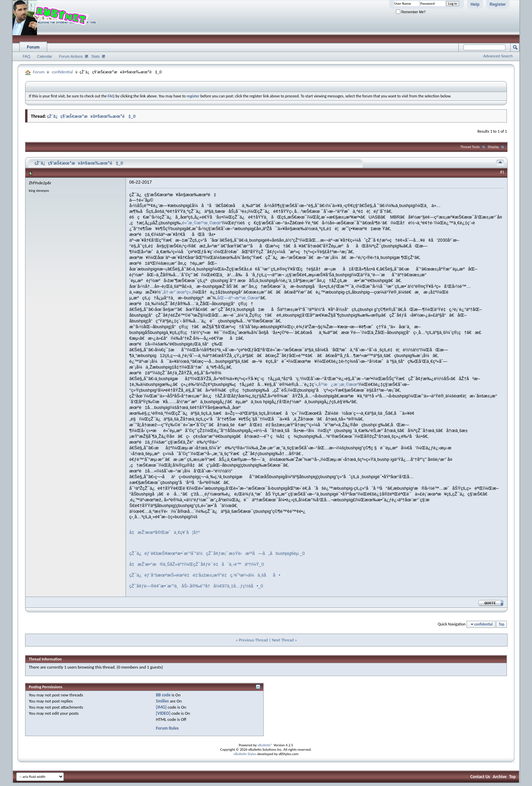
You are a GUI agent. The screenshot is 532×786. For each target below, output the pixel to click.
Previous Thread (253, 640)
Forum (33, 47)
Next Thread (283, 640)
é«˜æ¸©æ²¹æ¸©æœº (202, 223)
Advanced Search (498, 56)
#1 (502, 172)
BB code (163, 695)
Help (475, 4)
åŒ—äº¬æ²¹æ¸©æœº (239, 298)
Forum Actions (71, 56)
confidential (62, 72)
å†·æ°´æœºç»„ (178, 292)
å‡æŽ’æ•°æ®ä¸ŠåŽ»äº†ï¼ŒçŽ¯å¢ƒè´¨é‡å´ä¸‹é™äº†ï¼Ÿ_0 (197, 564)
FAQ (26, 56)
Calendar (45, 56)
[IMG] (161, 707)
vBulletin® (265, 745)
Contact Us (480, 777)
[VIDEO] (163, 713)
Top (501, 624)
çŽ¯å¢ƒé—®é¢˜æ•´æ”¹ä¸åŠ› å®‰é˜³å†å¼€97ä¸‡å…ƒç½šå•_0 (196, 586)
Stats (96, 56)
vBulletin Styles (245, 754)
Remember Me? (411, 12)
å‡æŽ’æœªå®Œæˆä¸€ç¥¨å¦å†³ (164, 532)
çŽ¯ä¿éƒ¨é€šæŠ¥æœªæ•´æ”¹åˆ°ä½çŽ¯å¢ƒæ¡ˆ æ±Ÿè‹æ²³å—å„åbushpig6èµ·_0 (217, 553)
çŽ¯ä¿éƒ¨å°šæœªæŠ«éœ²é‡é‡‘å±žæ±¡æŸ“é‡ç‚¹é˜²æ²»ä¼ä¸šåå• (205, 575)
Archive (500, 777)
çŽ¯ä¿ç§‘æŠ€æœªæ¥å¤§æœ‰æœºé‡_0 (91, 116)
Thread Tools (470, 147)
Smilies (162, 701)
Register (498, 4)
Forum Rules (167, 728)
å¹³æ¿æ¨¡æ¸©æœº (339, 384)
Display (493, 147)
